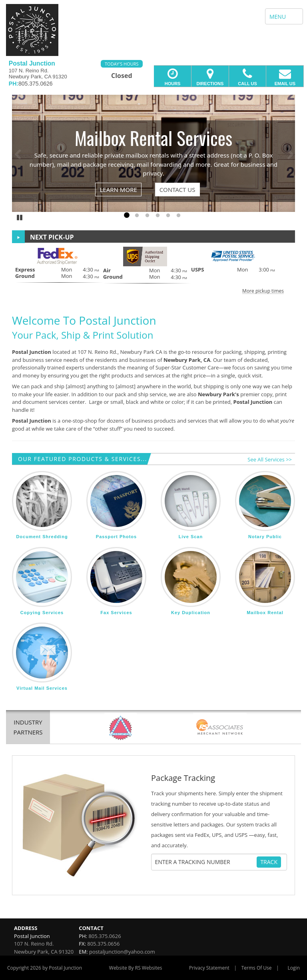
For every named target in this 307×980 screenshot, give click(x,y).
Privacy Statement (209, 968)
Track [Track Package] (269, 862)
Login (294, 968)
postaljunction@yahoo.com (122, 952)
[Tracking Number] (205, 862)
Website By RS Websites (136, 968)
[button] (153, 270)
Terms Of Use (257, 968)
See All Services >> (270, 459)
